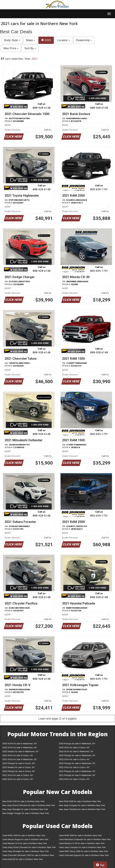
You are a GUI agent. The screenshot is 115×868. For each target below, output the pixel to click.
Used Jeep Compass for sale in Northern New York (82, 847)
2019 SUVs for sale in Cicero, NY (74, 779)
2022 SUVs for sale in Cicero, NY (74, 767)
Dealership (84, 40)
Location (64, 40)
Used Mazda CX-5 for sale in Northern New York (25, 843)
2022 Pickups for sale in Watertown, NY (77, 771)
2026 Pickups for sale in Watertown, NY (77, 744)
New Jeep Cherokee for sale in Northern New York (82, 809)
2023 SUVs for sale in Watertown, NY (20, 759)
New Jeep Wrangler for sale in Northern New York (25, 809)
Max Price (11, 48)
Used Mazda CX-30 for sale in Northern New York (82, 843)
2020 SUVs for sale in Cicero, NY (18, 779)
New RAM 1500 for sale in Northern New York (23, 801)
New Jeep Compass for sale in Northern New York (82, 805)
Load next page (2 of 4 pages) (57, 719)
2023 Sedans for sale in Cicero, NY (19, 767)
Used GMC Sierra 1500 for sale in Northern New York (83, 851)
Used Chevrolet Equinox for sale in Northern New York (84, 855)
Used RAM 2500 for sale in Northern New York (80, 835)
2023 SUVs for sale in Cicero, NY (74, 759)
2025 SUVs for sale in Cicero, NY (74, 747)
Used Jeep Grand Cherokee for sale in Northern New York (29, 847)
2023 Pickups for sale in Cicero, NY (19, 763)
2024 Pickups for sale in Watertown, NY (77, 755)
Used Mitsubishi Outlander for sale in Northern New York (85, 839)
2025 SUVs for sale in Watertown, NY (20, 747)
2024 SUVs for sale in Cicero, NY (18, 755)
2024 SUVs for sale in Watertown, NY (76, 751)
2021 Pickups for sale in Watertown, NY (77, 775)
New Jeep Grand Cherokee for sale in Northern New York (29, 805)
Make (31, 40)
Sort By (30, 48)
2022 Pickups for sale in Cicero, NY (19, 771)
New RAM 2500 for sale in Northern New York (80, 801)
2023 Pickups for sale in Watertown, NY (77, 763)
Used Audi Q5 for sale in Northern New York (23, 859)
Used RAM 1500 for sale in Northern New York (24, 835)
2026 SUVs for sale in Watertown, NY (20, 744)
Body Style (12, 40)
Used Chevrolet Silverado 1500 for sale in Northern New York (28, 856)
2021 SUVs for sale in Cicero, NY (18, 775)
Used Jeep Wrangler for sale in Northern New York (26, 851)
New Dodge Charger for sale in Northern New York (26, 813)
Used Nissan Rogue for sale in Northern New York (25, 839)
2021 (46, 40)
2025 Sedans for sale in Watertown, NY (20, 751)
